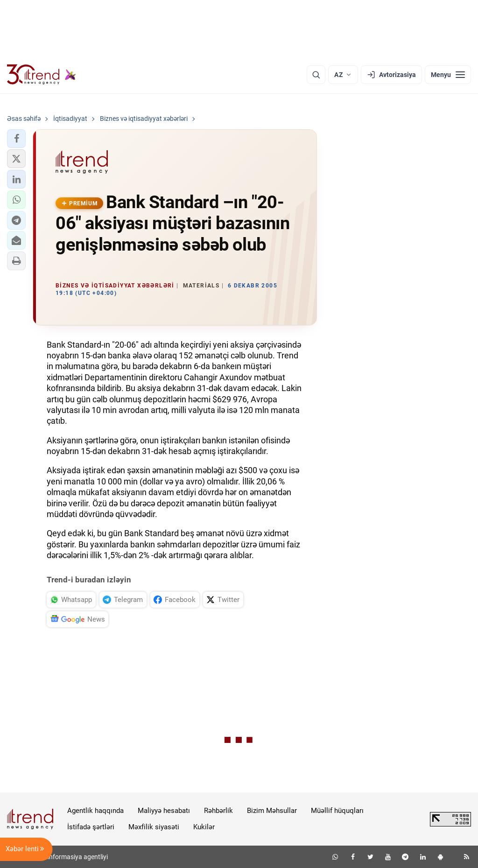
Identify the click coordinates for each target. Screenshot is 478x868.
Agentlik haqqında (95, 811)
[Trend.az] (42, 75)
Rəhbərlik (218, 811)
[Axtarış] (316, 75)
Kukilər (204, 827)
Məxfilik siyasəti (154, 827)
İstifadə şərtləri (91, 827)
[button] (16, 139)
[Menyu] (448, 75)
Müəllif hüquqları (337, 811)
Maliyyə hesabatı (164, 811)
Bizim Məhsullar (272, 811)
